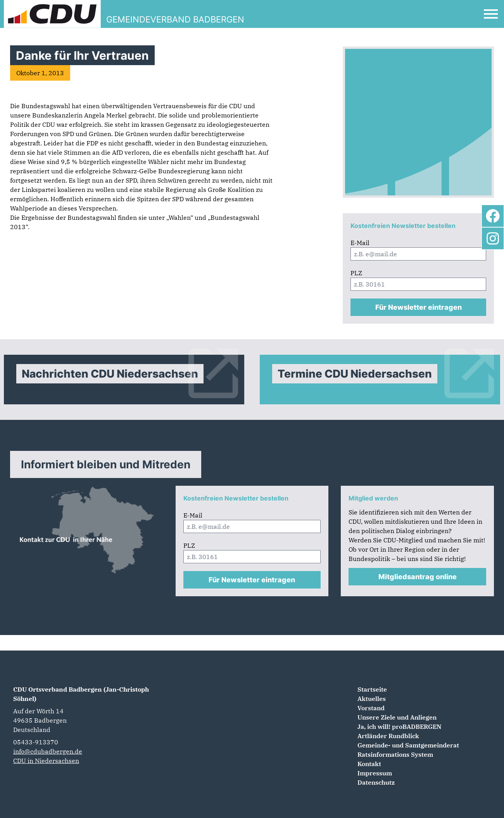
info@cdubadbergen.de (48, 751)
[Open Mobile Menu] (491, 14)
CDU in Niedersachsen (46, 761)
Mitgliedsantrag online (418, 577)
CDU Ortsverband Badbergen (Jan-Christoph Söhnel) (81, 694)
